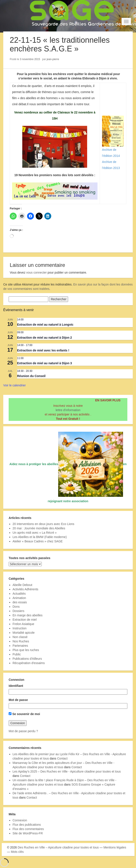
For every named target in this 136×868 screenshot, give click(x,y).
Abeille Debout (22, 585)
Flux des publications (27, 825)
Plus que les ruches (26, 650)
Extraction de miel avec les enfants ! (43, 350)
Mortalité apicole (24, 633)
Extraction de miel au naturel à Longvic (45, 325)
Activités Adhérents (25, 589)
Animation (19, 598)
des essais (20, 602)
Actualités (19, 594)
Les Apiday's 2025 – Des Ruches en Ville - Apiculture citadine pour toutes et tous (67, 771)
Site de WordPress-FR (28, 833)
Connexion (20, 820)
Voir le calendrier (14, 385)
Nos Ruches (21, 641)
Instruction (20, 628)
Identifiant (16, 686)
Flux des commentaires (28, 829)
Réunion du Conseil (31, 376)
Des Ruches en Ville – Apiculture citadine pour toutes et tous (58, 847)
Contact (62, 758)
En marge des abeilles (28, 615)
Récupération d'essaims (29, 663)
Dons (16, 607)
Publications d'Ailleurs (27, 659)
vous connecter (36, 272)
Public (17, 654)
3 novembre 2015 (30, 59)
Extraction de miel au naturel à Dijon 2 (45, 338)
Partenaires (20, 646)
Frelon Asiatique (23, 624)
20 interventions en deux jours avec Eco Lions (43, 524)
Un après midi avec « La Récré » (35, 533)
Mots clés (17, 852)
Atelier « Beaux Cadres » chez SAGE (38, 541)
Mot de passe (18, 700)
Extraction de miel (25, 620)
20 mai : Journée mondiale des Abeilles (39, 528)
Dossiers (18, 611)
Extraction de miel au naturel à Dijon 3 (45, 363)
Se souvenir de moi (24, 714)
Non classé (20, 637)
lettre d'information (68, 410)
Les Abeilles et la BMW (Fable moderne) (40, 537)
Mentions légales (115, 847)
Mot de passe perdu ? (23, 731)
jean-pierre (53, 59)
